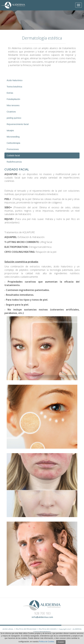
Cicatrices (11, 112)
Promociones (13, 149)
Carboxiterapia (13, 143)
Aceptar (61, 642)
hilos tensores (13, 105)
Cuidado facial (13, 156)
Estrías (10, 93)
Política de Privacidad (26, 629)
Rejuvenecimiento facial (18, 124)
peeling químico (14, 118)
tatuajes (10, 130)
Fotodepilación (13, 99)
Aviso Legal (8, 629)
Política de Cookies (48, 629)
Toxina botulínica (14, 87)
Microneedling (13, 137)
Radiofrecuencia (14, 162)
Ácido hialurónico (15, 80)
